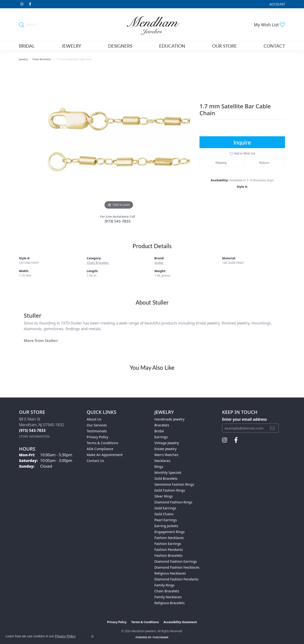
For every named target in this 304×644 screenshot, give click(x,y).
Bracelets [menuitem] (162, 425)
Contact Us (95, 461)
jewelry (23, 59)
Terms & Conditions (102, 443)
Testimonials (97, 431)
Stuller (159, 263)
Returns (264, 163)
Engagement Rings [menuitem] (170, 532)
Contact (274, 46)
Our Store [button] (224, 46)
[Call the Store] (32, 430)
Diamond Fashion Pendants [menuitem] (176, 579)
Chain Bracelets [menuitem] (167, 591)
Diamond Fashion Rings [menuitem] (173, 502)
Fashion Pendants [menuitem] (169, 550)
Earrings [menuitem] (161, 437)
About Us (94, 419)
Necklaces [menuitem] (162, 461)
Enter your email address (244, 419)
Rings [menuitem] (159, 467)
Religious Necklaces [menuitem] (170, 573)
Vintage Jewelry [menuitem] (167, 443)
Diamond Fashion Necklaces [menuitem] (177, 567)
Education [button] (172, 46)
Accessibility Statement (180, 622)
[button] (277, 4)
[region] (119, 139)
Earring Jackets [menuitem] (166, 526)
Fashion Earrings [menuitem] (168, 544)
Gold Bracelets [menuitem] (166, 478)
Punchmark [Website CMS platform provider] (161, 637)
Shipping (221, 163)
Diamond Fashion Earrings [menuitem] (176, 561)
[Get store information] (34, 436)
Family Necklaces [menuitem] (168, 597)
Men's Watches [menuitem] (166, 455)
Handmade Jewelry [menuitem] (169, 419)
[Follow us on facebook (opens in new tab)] (30, 4)
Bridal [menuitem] (159, 431)
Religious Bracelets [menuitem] (169, 603)
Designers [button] (120, 46)
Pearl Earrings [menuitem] (166, 520)
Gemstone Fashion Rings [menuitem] (174, 484)
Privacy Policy (97, 437)
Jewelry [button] (71, 46)
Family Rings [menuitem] (164, 585)
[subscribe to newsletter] (272, 428)
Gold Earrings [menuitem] (165, 508)
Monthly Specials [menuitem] (168, 473)
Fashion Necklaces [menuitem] (169, 538)
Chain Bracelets (42, 59)
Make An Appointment (105, 455)
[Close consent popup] (92, 636)
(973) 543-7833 (118, 221)
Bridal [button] (27, 46)
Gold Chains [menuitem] (164, 514)
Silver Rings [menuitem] (164, 496)
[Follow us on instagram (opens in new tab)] (22, 4)
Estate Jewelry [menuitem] (165, 449)
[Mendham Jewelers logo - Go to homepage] (152, 25)
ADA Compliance (100, 449)
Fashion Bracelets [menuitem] (168, 555)
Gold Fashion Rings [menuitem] (170, 490)
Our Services (97, 425)
